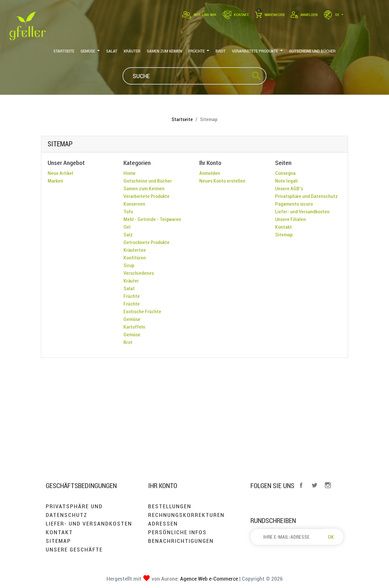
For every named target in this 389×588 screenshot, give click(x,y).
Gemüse (132, 319)
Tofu (128, 211)
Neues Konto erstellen (222, 181)
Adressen (163, 523)
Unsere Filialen (290, 219)
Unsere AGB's (289, 188)
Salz (128, 234)
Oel (127, 227)
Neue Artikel (60, 173)
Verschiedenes (139, 273)
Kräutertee (135, 250)
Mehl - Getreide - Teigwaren (152, 219)
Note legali (286, 181)
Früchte (132, 296)
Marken (55, 181)
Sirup (129, 265)
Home (130, 173)
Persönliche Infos (177, 532)
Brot (128, 342)
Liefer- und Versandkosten (302, 211)
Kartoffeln (134, 327)
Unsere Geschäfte (74, 549)
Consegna (285, 173)
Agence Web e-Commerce (208, 579)
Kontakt (283, 227)
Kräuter (131, 281)
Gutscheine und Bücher (148, 181)
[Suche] (194, 76)
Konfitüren (135, 257)
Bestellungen (170, 506)
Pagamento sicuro (294, 204)
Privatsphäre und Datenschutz (306, 196)
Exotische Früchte (142, 311)
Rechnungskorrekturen (186, 515)
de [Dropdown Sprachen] (332, 15)
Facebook (301, 485)
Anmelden (210, 173)
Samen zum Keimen (144, 188)
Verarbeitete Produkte (147, 196)
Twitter (314, 485)
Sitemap (284, 234)
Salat (129, 288)
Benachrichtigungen (181, 541)
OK (331, 537)
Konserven (134, 204)
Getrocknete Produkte (147, 242)
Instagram (328, 485)
